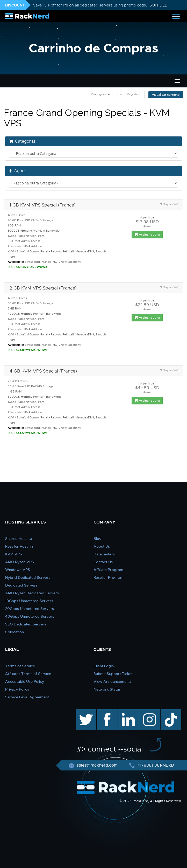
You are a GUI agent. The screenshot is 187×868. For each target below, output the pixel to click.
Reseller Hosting (19, 546)
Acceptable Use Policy (25, 681)
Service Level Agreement (27, 697)
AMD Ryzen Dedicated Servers (32, 593)
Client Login (104, 666)
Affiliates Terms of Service (28, 674)
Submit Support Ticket (113, 674)
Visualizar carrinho (166, 95)
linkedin (126, 712)
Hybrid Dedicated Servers (28, 577)
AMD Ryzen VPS (20, 562)
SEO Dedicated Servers (26, 624)
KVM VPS (14, 554)
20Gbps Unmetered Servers (30, 609)
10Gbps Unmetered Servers (29, 601)
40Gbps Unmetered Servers (30, 616)
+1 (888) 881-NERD (155, 765)
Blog (98, 539)
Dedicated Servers (21, 585)
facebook (106, 712)
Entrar (118, 94)
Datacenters (104, 554)
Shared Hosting (19, 539)
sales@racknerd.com (97, 765)
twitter (82, 712)
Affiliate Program (108, 570)
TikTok (167, 712)
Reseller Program (109, 577)
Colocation (15, 632)
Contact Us (103, 562)
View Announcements (113, 681)
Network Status (107, 689)
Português (100, 94)
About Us (102, 546)
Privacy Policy (17, 689)
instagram (149, 712)
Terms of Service (20, 666)
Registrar (134, 94)
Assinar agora (147, 235)
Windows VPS (18, 570)
